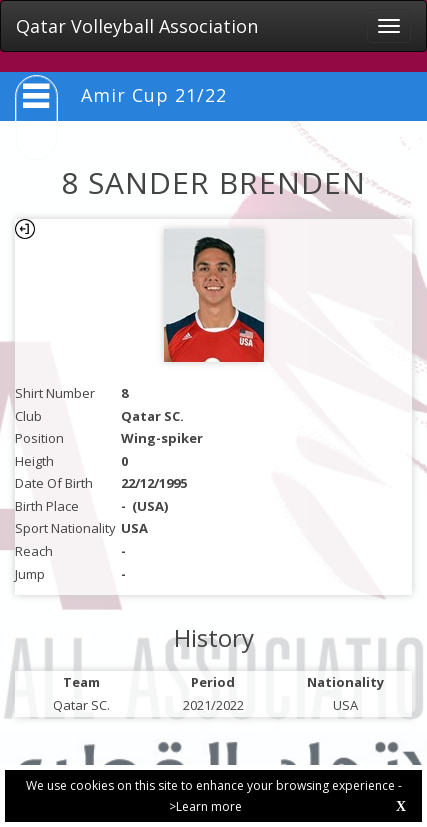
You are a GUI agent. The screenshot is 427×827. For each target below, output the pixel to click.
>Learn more (205, 806)
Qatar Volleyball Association (137, 26)
